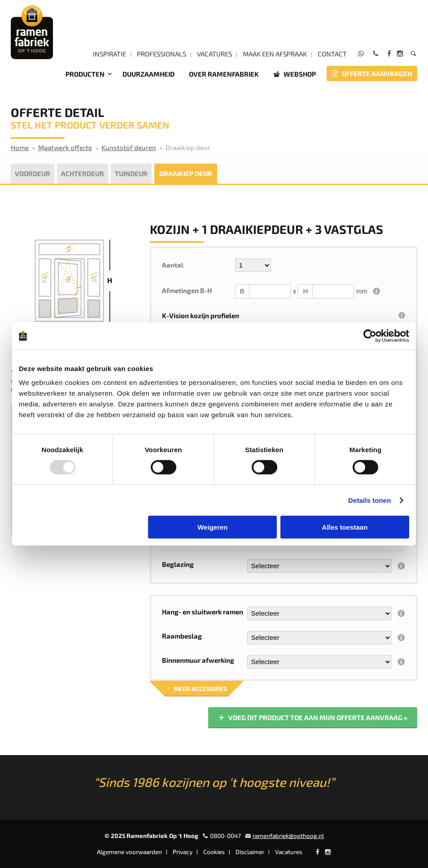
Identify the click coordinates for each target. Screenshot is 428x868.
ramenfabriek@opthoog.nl (288, 836)
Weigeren (212, 527)
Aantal (173, 265)
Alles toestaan (345, 527)
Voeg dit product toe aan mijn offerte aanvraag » (312, 718)
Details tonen (369, 500)
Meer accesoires (197, 689)
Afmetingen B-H (187, 290)
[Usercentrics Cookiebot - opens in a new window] (370, 336)
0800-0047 (225, 836)
